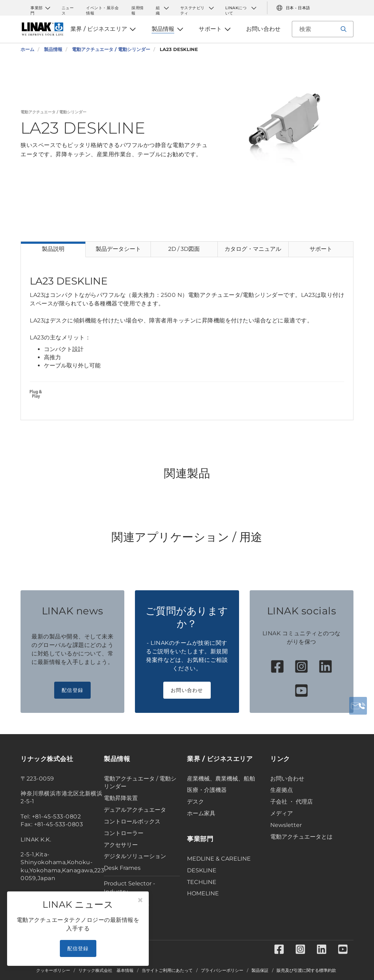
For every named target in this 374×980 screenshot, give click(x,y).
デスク (195, 802)
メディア (282, 813)
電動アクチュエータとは (301, 837)
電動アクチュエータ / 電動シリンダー (140, 783)
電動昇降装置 (121, 798)
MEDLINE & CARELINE (219, 859)
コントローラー (124, 833)
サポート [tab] (321, 249)
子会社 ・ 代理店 (291, 802)
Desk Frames (122, 868)
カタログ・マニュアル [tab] (253, 249)
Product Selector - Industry (129, 888)
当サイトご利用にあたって (167, 970)
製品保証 (260, 970)
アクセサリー (121, 845)
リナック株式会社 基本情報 (106, 970)
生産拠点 (282, 790)
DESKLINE (202, 870)
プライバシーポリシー (222, 970)
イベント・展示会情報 (102, 8)
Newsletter (286, 825)
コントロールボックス (132, 821)
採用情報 (138, 8)
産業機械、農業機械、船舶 (221, 779)
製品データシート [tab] (118, 249)
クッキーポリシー (53, 970)
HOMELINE (203, 893)
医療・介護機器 (207, 790)
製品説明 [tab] (53, 249)
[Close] (140, 900)
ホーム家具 (201, 813)
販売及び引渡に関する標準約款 (306, 970)
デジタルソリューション (135, 856)
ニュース (68, 8)
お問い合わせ (187, 690)
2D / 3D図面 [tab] (184, 249)
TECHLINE (202, 882)
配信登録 (72, 690)
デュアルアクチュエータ (135, 810)
